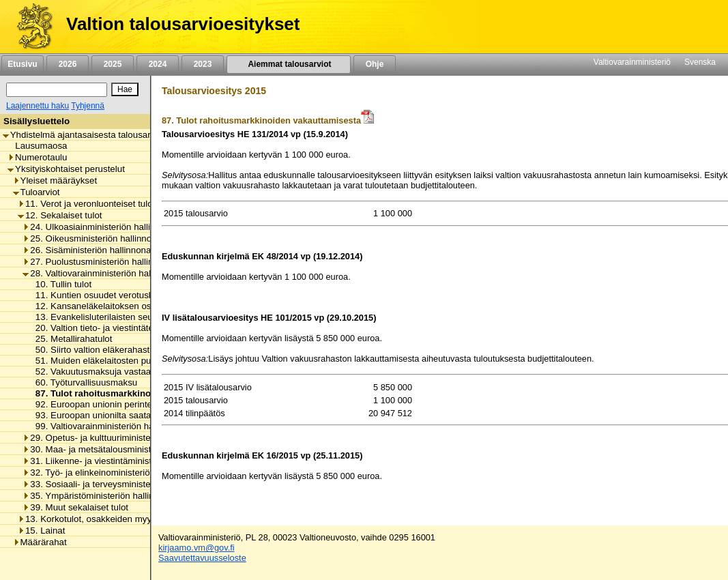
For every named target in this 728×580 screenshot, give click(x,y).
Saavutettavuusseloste (202, 558)
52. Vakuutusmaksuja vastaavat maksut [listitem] (112, 372)
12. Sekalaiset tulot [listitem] (60, 215)
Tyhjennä (88, 106)
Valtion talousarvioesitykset (183, 24)
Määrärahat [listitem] (40, 542)
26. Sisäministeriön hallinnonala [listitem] (90, 250)
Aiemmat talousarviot (289, 64)
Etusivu (22, 64)
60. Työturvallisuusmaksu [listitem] (83, 382)
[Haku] (57, 90)
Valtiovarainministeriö (632, 62)
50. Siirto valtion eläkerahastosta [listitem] (98, 350)
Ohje (375, 64)
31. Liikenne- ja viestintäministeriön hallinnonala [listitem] (122, 461)
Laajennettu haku (38, 106)
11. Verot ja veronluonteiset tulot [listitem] (86, 204)
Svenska (700, 62)
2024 (158, 64)
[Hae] (125, 89)
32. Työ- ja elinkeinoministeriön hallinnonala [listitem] (114, 473)
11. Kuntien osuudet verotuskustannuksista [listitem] (118, 295)
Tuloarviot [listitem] (37, 192)
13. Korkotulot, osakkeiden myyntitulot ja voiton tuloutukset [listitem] (140, 519)
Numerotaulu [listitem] (37, 157)
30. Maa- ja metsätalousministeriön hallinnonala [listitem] (122, 449)
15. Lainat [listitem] (42, 531)
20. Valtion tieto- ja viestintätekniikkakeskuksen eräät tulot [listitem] (148, 328)
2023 (203, 64)
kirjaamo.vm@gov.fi (196, 548)
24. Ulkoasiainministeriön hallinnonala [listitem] (102, 227)
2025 (113, 64)
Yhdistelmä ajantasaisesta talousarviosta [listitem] (89, 135)
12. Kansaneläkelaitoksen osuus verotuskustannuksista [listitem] (143, 306)
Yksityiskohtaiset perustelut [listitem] (66, 169)
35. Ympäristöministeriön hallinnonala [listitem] (102, 496)
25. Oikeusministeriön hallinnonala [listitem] (96, 238)
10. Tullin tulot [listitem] (60, 284)
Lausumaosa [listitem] (37, 146)
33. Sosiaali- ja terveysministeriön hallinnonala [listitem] (119, 484)
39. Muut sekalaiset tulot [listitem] (75, 507)
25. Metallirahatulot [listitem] (70, 339)
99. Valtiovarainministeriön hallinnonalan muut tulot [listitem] (134, 426)
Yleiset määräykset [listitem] (55, 180)
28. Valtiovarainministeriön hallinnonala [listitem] (105, 273)
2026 (68, 64)
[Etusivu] (30, 27)
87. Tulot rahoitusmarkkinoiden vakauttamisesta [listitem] (135, 393)
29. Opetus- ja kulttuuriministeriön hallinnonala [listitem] (119, 438)
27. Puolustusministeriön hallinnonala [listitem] (101, 262)
